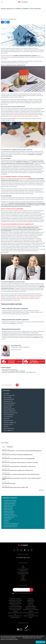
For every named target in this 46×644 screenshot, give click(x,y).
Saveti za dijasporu (8, 430)
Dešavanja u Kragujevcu (9, 422)
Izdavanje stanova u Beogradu (15, 599)
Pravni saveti (13, 19)
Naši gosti (6, 419)
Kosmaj (5, 426)
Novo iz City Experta (8, 395)
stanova (14, 298)
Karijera (23, 577)
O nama (23, 568)
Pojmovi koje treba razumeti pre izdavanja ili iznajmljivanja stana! (17, 455)
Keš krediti (6, 521)
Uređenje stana (7, 401)
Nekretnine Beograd (8, 508)
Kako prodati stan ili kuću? (10, 370)
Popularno (10, 447)
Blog (23, 566)
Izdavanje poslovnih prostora (10, 527)
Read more (41, 490)
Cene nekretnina (23, 580)
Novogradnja (31, 599)
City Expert (39, 295)
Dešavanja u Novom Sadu (9, 413)
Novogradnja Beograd (9, 513)
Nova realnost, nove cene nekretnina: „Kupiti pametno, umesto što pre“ (19, 466)
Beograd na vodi (31, 600)
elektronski (36, 338)
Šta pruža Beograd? (8, 409)
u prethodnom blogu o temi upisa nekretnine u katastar (25, 116)
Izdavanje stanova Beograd (10, 500)
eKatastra (13, 323)
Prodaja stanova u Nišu (15, 605)
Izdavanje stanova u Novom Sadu (15, 600)
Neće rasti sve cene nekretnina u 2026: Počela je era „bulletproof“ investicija (20, 462)
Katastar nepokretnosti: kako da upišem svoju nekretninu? (19, 372)
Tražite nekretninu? (23, 571)
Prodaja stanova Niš (8, 507)
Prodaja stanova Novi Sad (10, 505)
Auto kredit (6, 522)
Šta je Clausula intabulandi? (9, 483)
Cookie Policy (19, 638)
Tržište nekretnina (8, 399)
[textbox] (8, 385)
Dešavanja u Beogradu (9, 411)
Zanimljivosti (6, 407)
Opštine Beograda (8, 415)
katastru (4, 56)
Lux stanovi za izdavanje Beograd (11, 524)
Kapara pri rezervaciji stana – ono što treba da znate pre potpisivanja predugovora (22, 451)
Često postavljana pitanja (23, 574)
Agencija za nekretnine (9, 511)
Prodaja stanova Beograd (10, 504)
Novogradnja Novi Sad (9, 517)
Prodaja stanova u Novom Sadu (15, 603)
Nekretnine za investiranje (31, 608)
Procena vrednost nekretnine (23, 569)
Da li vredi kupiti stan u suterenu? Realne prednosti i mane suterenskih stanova (21, 474)
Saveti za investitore (8, 428)
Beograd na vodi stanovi (9, 514)
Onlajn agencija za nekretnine (23, 572)
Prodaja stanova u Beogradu (15, 602)
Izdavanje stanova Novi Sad (10, 502)
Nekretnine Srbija (31, 605)
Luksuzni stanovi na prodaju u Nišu (15, 616)
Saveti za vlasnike (8, 405)
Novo (4, 447)
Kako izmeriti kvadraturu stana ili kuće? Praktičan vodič (15, 487)
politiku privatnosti (29, 593)
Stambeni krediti (8, 519)
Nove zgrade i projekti (8, 403)
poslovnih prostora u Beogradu (27, 298)
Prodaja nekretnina (8, 510)
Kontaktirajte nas (23, 557)
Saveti (5, 393)
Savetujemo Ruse (8, 421)
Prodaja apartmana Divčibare (11, 516)
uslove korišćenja (22, 593)
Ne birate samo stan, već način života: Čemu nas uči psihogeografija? (18, 459)
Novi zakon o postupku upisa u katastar (14, 371)
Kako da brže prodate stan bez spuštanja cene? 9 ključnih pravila (18, 470)
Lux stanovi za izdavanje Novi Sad (15, 608)
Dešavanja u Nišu (7, 424)
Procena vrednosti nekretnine (11, 525)
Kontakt (23, 578)
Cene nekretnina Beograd (31, 607)
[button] (2, 2)
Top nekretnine (7, 417)
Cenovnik (23, 575)
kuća (18, 298)
